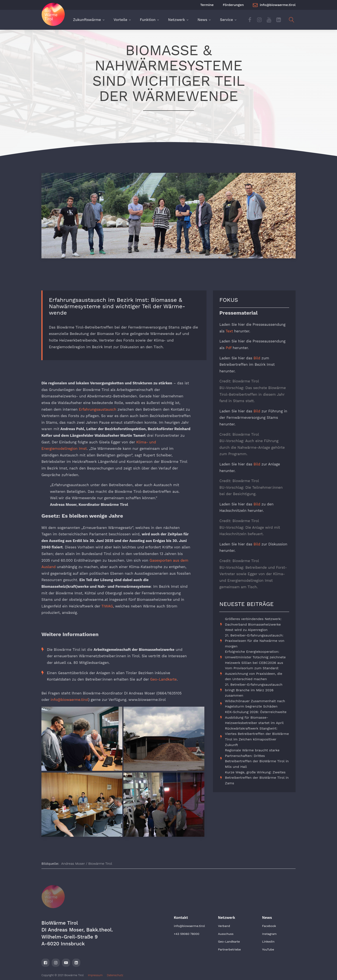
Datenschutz (115, 975)
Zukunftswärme (89, 20)
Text (229, 331)
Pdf (229, 348)
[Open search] (292, 20)
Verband (224, 926)
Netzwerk (179, 20)
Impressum (95, 975)
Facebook (269, 926)
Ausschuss (226, 934)
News (204, 20)
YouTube (268, 949)
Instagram (269, 934)
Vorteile (122, 20)
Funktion (149, 20)
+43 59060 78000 (187, 934)
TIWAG (107, 606)
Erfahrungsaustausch (97, 409)
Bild (257, 358)
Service (228, 20)
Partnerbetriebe (229, 949)
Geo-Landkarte (163, 679)
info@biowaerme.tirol (69, 700)
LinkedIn (268, 942)
